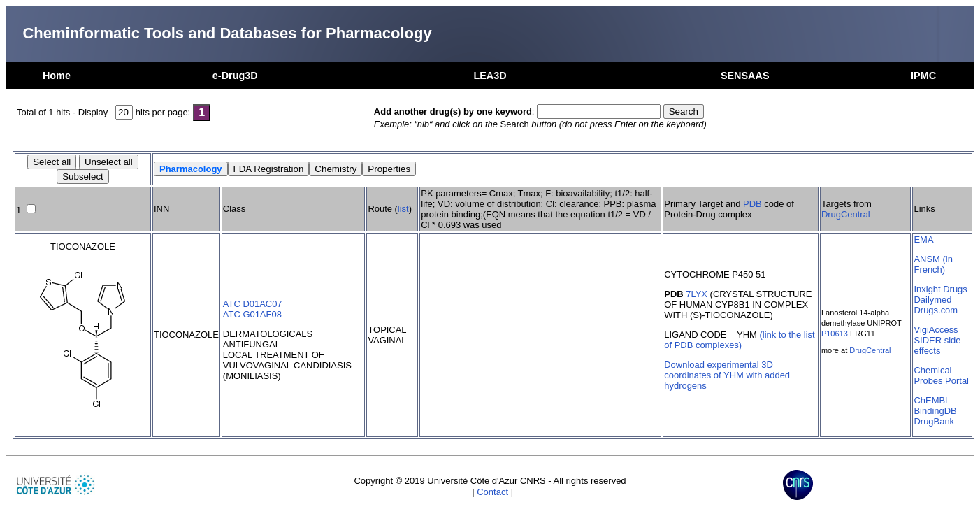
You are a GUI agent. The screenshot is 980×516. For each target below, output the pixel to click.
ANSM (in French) (933, 264)
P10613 (835, 334)
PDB (752, 204)
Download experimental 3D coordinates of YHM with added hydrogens (727, 375)
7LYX (697, 294)
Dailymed (932, 300)
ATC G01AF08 (252, 314)
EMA (923, 239)
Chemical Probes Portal (941, 375)
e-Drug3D (235, 76)
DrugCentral (846, 214)
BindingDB (935, 411)
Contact (492, 492)
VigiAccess (936, 330)
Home (57, 76)
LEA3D (490, 76)
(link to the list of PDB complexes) (739, 340)
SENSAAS (745, 76)
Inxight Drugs (940, 289)
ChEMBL (932, 400)
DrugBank (934, 421)
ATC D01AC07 (253, 304)
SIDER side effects (937, 345)
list (403, 209)
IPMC (923, 76)
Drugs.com (936, 310)
